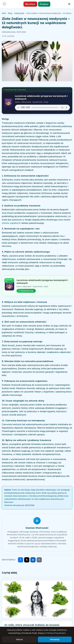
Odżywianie (19, 13)
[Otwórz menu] (69, 4)
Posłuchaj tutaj (26, 291)
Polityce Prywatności (56, 633)
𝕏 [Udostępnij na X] (27, 560)
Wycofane (30, 4)
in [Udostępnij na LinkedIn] (33, 560)
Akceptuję (55, 639)
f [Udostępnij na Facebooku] (20, 560)
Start (4, 13)
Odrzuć (19, 639)
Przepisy (44, 4)
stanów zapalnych (11, 223)
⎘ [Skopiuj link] (39, 560)
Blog (10, 13)
